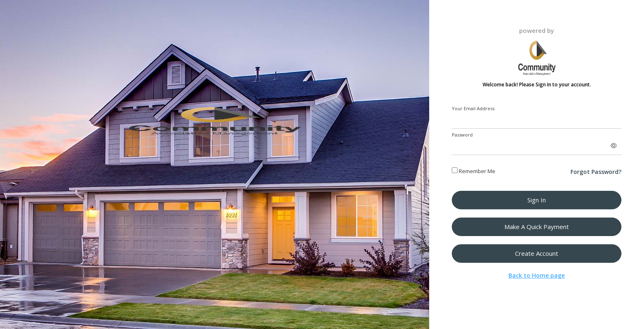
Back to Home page (537, 275)
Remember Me (474, 171)
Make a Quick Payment (537, 227)
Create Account (537, 253)
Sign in (537, 200)
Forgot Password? (596, 172)
